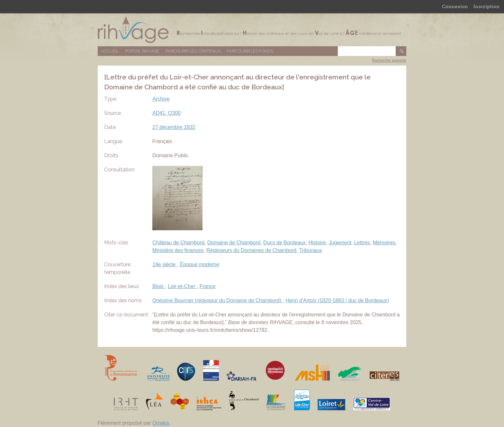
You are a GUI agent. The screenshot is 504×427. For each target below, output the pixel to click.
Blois (159, 286)
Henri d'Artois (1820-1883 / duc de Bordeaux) (337, 300)
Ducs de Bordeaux (284, 243)
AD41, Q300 (166, 113)
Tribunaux (311, 250)
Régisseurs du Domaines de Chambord (251, 250)
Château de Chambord (178, 243)
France (208, 286)
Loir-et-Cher (182, 286)
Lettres (362, 243)
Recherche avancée (389, 60)
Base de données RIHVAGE (252, 30)
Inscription (486, 6)
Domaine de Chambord (234, 243)
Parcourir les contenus (193, 51)
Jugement (340, 243)
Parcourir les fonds (250, 51)
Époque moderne (199, 264)
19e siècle (165, 264)
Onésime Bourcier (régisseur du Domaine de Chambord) (218, 300)
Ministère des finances (178, 250)
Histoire (317, 243)
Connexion (455, 6)
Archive (161, 99)
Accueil (110, 51)
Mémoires (384, 243)
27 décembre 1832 (174, 127)
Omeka (161, 423)
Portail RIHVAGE (142, 51)
